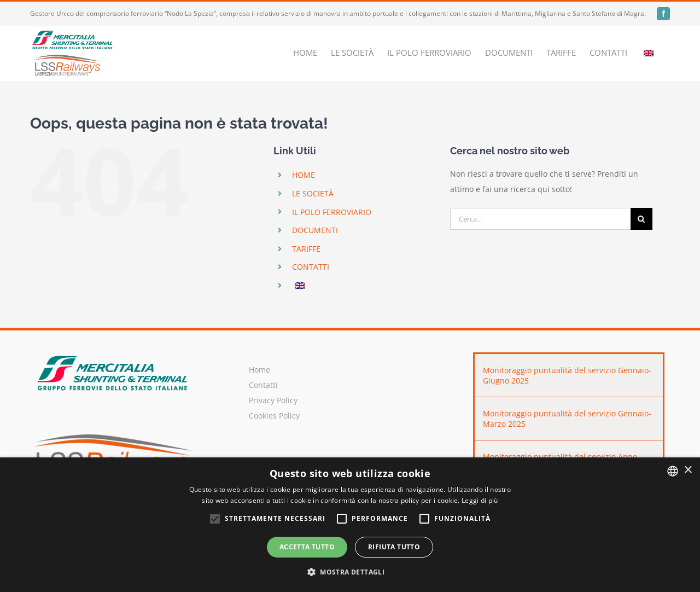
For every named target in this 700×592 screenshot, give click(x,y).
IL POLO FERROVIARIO (332, 212)
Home (259, 370)
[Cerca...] (540, 219)
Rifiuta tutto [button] (394, 547)
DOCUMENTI (315, 230)
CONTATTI (311, 267)
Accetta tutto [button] (307, 547)
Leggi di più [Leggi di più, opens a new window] (480, 500)
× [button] (688, 470)
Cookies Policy (274, 416)
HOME (304, 175)
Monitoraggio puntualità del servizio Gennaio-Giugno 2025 (567, 375)
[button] (350, 572)
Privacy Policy (273, 400)
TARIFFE (306, 249)
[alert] (350, 525)
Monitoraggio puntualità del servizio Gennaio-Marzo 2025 (567, 419)
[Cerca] (641, 219)
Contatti (263, 385)
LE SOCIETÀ (313, 193)
